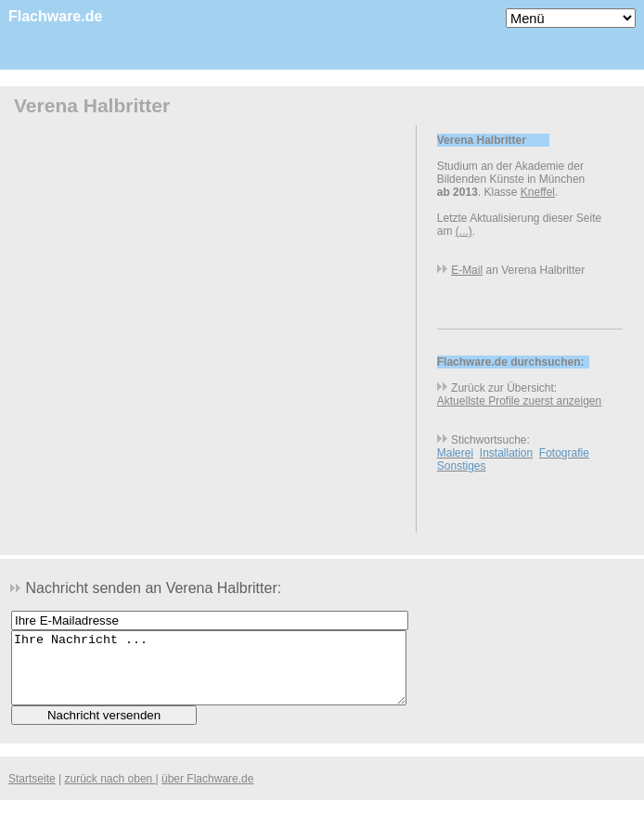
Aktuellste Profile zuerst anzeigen (519, 401)
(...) (464, 231)
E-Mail (467, 270)
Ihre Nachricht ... (209, 675)
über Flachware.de (207, 793)
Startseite (32, 793)
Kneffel (538, 192)
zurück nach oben (110, 793)
